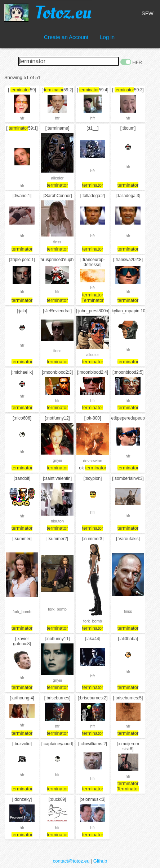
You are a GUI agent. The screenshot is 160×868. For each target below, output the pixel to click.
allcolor (57, 178)
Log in (107, 37)
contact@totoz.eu (71, 861)
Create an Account (66, 37)
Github (100, 861)
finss (57, 242)
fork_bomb (22, 612)
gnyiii (57, 460)
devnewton (92, 461)
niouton (57, 521)
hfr (22, 118)
